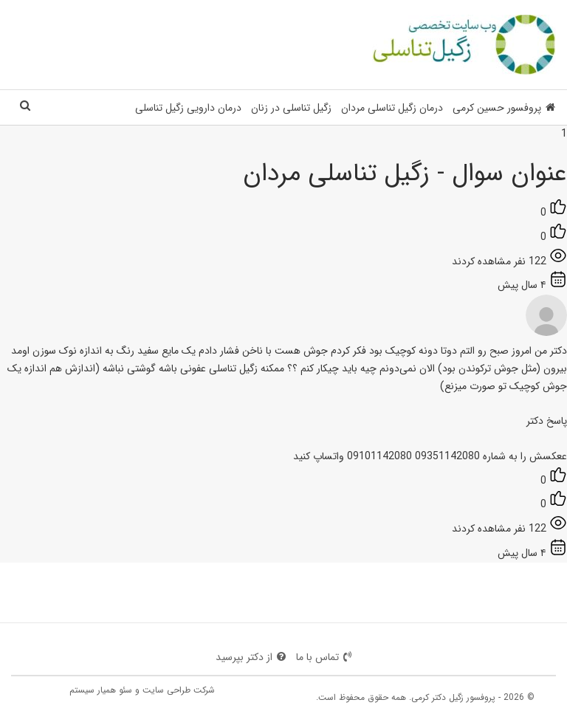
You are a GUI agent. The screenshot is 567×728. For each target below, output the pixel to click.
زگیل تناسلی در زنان (291, 108)
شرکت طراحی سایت (179, 690)
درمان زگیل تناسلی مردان (392, 108)
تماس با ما (324, 657)
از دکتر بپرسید (251, 657)
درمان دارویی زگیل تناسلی (188, 108)
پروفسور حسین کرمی (504, 108)
